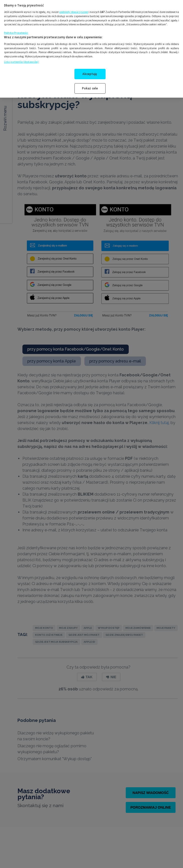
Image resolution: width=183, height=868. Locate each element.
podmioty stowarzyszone (74, 8)
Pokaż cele (90, 85)
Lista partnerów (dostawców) (21, 58)
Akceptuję (90, 70)
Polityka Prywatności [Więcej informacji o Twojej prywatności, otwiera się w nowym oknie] (16, 29)
